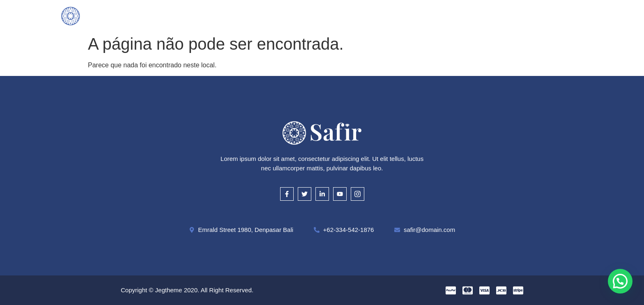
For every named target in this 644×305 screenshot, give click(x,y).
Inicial (186, 15)
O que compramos (237, 15)
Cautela (356, 15)
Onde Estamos (406, 15)
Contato (456, 15)
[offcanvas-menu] (580, 15)
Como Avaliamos (304, 15)
